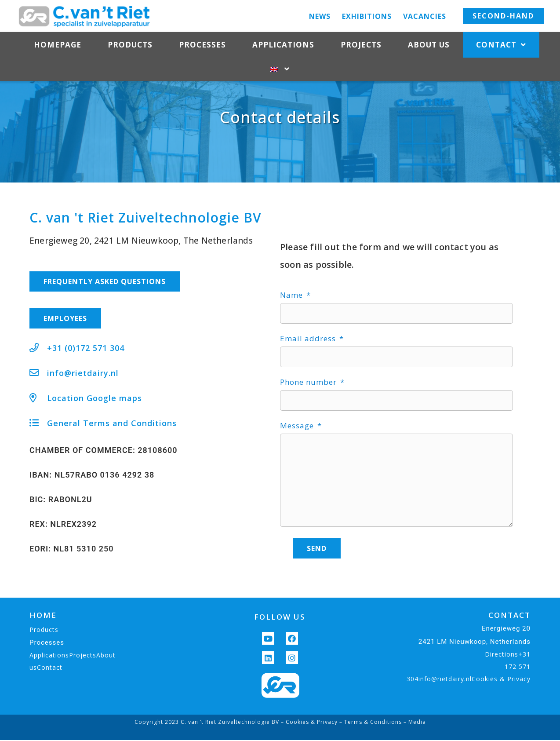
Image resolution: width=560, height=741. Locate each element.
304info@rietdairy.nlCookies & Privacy (469, 703)
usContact (46, 692)
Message (298, 449)
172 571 (518, 691)
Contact (501, 45)
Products (130, 45)
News (320, 16)
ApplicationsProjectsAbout (73, 679)
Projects (361, 45)
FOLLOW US (280, 641)
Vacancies (425, 16)
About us (429, 45)
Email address (309, 362)
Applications (283, 45)
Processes (202, 45)
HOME (43, 639)
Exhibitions (367, 16)
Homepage (58, 45)
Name (293, 319)
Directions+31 (508, 678)
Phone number (309, 406)
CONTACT (509, 639)
